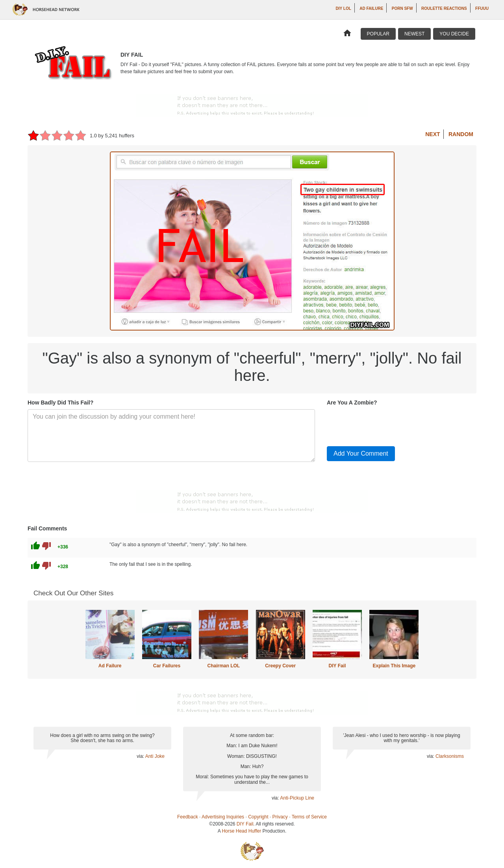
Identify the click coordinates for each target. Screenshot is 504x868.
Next (433, 134)
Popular (378, 34)
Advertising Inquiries (223, 817)
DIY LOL (344, 8)
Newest (414, 34)
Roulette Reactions (444, 8)
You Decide (454, 34)
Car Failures (167, 666)
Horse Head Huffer (241, 831)
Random (461, 134)
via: (141, 756)
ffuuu (482, 8)
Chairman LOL (223, 666)
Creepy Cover (280, 666)
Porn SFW (402, 8)
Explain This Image (394, 666)
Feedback (188, 817)
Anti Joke (155, 756)
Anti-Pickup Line (297, 798)
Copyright (258, 817)
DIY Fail (337, 666)
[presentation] (387, 425)
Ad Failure (371, 8)
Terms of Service (309, 817)
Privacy (280, 817)
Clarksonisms (450, 756)
